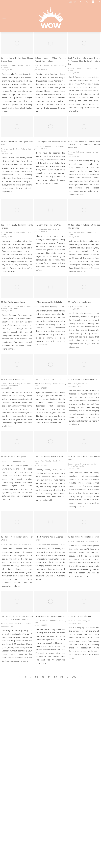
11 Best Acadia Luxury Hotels (13, 302)
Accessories (73, 384)
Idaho (37, 461)
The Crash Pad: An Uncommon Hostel (50, 616)
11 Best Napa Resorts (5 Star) (13, 379)
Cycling (44, 229)
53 (43, 677)
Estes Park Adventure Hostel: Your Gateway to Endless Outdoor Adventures (84, 145)
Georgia (46, 65)
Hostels (13, 65)
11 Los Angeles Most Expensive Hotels (50, 142)
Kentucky (5, 232)
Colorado (80, 152)
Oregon (88, 68)
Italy (70, 306)
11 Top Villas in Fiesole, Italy (80, 302)
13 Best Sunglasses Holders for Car (83, 379)
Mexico (90, 464)
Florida (10, 624)
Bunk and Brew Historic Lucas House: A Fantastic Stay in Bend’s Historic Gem (84, 61)
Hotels (71, 232)
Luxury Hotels (48, 146)
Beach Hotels (73, 464)
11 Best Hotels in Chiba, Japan (13, 457)
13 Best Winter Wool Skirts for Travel (83, 537)
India (36, 306)
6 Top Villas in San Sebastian (80, 616)
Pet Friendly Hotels (17, 232)
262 (74, 677)
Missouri (77, 232)
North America (87, 232)
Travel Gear (58, 229)
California (38, 146)
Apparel (38, 229)
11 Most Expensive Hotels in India (48, 302)
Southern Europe (79, 306)
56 (62, 677)
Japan (9, 461)
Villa (87, 306)
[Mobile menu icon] (4, 18)
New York (20, 149)
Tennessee (54, 621)
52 (37, 677)
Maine (23, 306)
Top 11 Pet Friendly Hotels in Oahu (49, 379)
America (4, 65)
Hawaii (37, 383)
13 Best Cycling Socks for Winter (48, 225)
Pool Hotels (79, 466)
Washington (6, 67)
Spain (84, 621)
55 (55, 677)
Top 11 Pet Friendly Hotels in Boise (49, 457)
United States (24, 65)
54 (49, 677)
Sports (50, 229)
